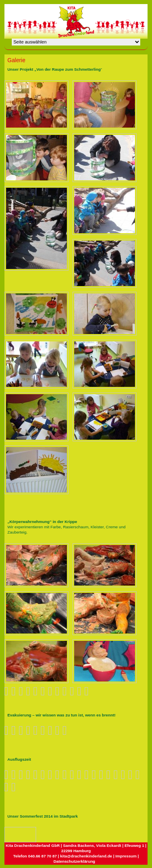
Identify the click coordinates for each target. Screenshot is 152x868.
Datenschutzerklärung (74, 861)
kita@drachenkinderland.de (86, 856)
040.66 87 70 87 (42, 856)
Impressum (126, 856)
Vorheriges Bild (10, 834)
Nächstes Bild (18, 834)
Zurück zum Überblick (28, 835)
